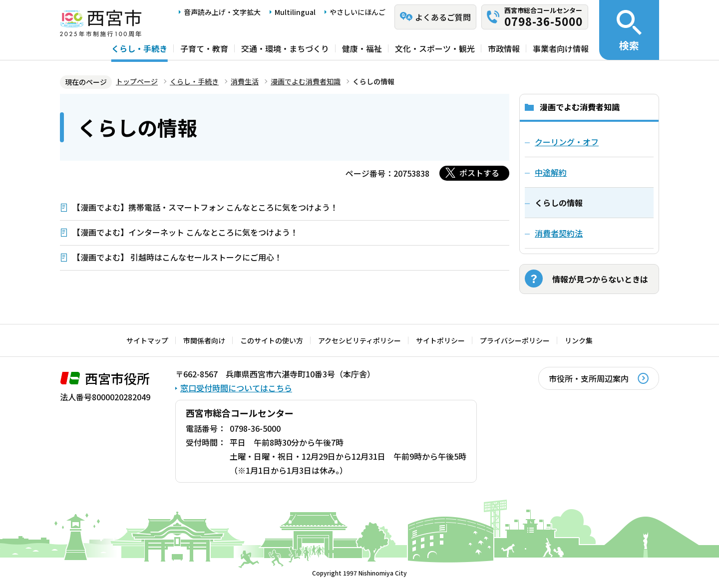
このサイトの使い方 (272, 340)
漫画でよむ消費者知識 (306, 81)
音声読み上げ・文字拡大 (222, 12)
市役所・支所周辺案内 (589, 378)
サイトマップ (147, 340)
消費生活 (245, 81)
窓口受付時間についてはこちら (236, 388)
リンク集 (579, 340)
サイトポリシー (440, 340)
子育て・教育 (204, 48)
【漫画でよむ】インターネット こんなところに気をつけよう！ (185, 232)
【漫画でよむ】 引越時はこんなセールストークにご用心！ (177, 257)
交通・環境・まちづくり (285, 48)
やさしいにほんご (358, 12)
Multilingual (295, 12)
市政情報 (504, 48)
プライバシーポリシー (515, 340)
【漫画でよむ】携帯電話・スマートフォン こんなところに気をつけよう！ (205, 207)
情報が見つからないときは (600, 279)
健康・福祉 (362, 48)
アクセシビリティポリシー (359, 340)
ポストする (479, 173)
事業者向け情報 (561, 48)
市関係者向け (204, 340)
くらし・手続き (139, 48)
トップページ (137, 81)
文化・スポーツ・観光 (435, 48)
